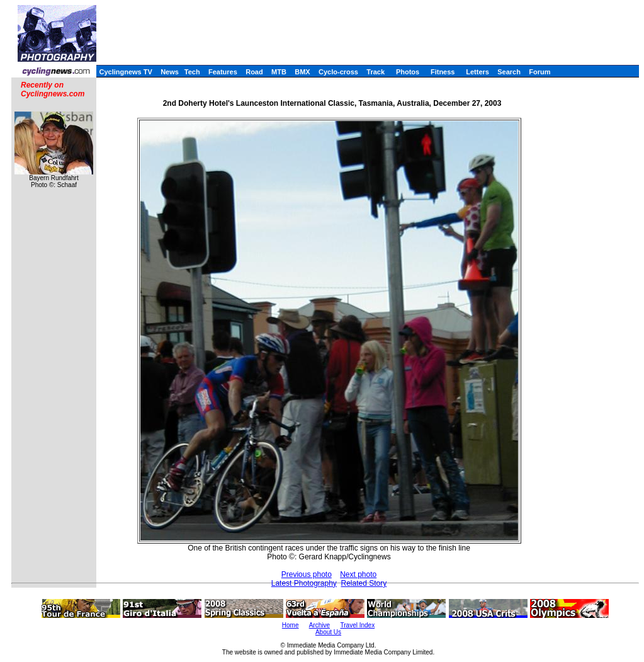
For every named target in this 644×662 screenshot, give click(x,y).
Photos (408, 72)
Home (291, 625)
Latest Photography (304, 583)
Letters (477, 72)
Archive (319, 625)
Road (254, 72)
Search (509, 72)
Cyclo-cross (338, 72)
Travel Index (358, 625)
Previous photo (307, 574)
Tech (192, 72)
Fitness (443, 72)
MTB (279, 72)
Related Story (364, 583)
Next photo (358, 574)
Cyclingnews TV (125, 72)
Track (376, 72)
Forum (539, 72)
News (170, 72)
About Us (328, 632)
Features (223, 72)
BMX (302, 72)
